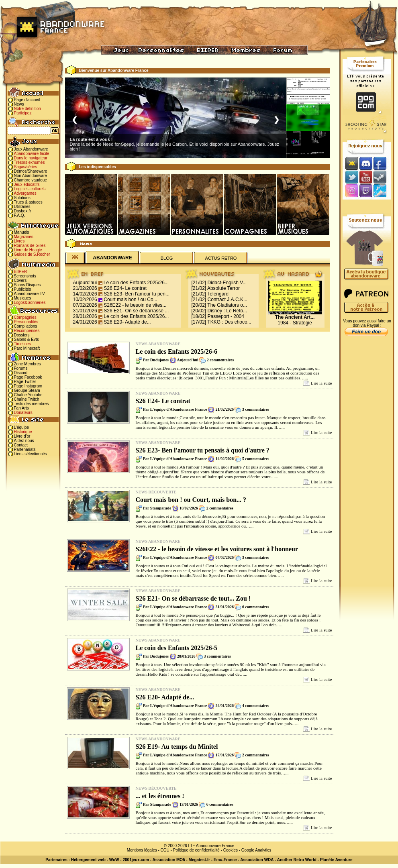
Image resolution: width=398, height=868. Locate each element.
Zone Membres (28, 364)
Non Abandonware (31, 176)
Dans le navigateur (31, 158)
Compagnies (25, 317)
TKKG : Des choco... (229, 322)
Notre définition (28, 109)
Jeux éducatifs (27, 184)
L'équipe (22, 427)
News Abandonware (158, 344)
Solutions (22, 198)
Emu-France (225, 860)
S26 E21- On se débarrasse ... (136, 311)
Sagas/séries (26, 167)
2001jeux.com (136, 860)
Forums (21, 368)
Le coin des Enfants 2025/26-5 (177, 648)
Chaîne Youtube (28, 395)
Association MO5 (169, 860)
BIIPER (21, 272)
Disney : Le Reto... (228, 311)
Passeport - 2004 (226, 316)
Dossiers (22, 335)
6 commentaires (256, 607)
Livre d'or (22, 436)
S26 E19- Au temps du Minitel (177, 747)
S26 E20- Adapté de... (127, 322)
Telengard (218, 294)
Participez (23, 113)
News (19, 104)
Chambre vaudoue (31, 180)
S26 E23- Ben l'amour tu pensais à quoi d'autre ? (203, 450)
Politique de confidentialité (196, 850)
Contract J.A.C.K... (228, 300)
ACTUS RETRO (221, 258)
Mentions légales (142, 850)
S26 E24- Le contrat (125, 288)
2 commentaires (220, 360)
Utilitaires (22, 207)
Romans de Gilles (30, 246)
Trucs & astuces (28, 202)
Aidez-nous (24, 441)
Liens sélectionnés (31, 454)
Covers (20, 280)
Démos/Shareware (31, 171)
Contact (21, 445)
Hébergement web (88, 860)
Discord (21, 373)
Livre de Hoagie (28, 250)
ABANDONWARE (112, 258)
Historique (23, 432)
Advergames (25, 193)
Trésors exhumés (30, 162)
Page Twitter (25, 382)
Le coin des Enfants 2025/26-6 (177, 351)
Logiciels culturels (30, 189)
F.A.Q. (20, 215)
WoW (114, 860)
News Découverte (156, 492)
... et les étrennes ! (160, 796)
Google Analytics (256, 850)
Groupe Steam (27, 390)
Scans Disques (28, 285)
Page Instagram (28, 386)
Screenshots (25, 276)
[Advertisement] (367, 466)
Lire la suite (321, 383)
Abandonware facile (32, 154)
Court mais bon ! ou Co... (130, 300)
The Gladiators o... (227, 305)
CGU (165, 850)
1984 (283, 323)
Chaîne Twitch (27, 399)
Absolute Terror (223, 288)
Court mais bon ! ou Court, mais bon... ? (191, 500)
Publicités (23, 289)
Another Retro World (297, 860)
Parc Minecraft (27, 348)
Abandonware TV (30, 294)
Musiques (23, 298)
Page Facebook (28, 377)
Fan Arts (21, 408)
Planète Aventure (336, 860)
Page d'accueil (27, 100)
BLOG (167, 258)
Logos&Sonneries (30, 303)
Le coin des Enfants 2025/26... (136, 283)
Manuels (22, 232)
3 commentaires (256, 409)
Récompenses (27, 331)
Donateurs (23, 413)
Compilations (26, 326)
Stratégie (302, 323)
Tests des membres (32, 404)
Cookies (231, 850)
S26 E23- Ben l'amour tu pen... (137, 294)
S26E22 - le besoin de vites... (135, 305)
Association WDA (257, 860)
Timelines (22, 344)
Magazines (24, 237)
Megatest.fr (199, 860)
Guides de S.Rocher (32, 254)
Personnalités (26, 322)
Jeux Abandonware (31, 149)
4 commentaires (256, 706)
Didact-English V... (227, 283)
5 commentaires (256, 459)
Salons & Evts (27, 339)
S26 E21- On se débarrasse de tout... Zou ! (193, 598)
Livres (19, 241)
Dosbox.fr (23, 211)
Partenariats (25, 449)
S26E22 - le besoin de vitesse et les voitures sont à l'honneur (217, 549)
